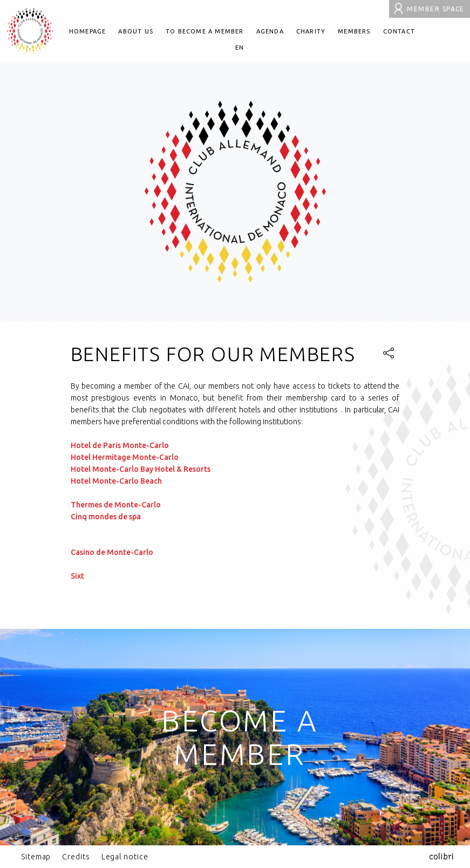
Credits (76, 857)
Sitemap (36, 857)
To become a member (205, 31)
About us (136, 31)
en (242, 48)
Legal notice (125, 857)
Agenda (270, 31)
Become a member (240, 737)
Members (354, 31)
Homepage (88, 31)
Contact (399, 31)
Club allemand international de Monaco (30, 31)
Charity (311, 31)
